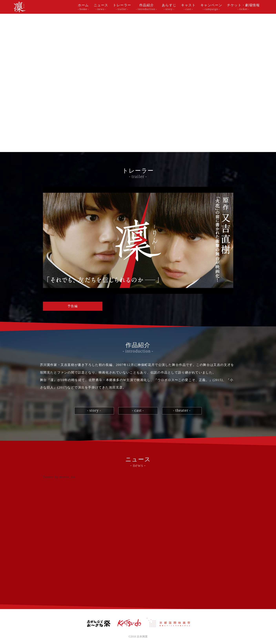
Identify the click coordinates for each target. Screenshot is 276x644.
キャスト (188, 7)
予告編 (73, 306)
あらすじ (169, 7)
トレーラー (122, 7)
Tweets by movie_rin (59, 477)
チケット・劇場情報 (243, 7)
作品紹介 (147, 7)
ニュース (101, 7)
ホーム (83, 7)
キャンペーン (211, 7)
